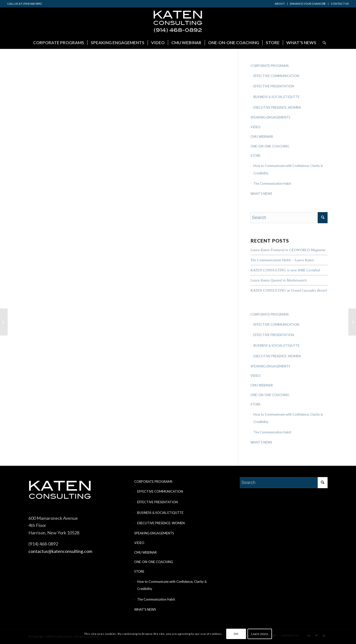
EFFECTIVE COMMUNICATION (276, 76)
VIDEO (256, 127)
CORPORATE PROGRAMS (270, 66)
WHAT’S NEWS (261, 194)
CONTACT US (340, 4)
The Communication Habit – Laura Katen (282, 260)
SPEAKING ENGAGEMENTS (270, 117)
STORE (256, 156)
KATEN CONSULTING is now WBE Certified (285, 270)
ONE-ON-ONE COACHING (270, 146)
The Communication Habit (272, 183)
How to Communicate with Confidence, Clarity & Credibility (288, 169)
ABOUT (280, 4)
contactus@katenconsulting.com (60, 551)
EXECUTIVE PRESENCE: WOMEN (277, 107)
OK (236, 634)
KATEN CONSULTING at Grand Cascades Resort (289, 290)
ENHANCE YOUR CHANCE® (308, 4)
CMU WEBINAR (262, 137)
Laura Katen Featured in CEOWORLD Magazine (288, 250)
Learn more (260, 634)
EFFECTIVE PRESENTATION (274, 86)
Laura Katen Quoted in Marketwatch (278, 280)
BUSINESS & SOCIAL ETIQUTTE (277, 97)
